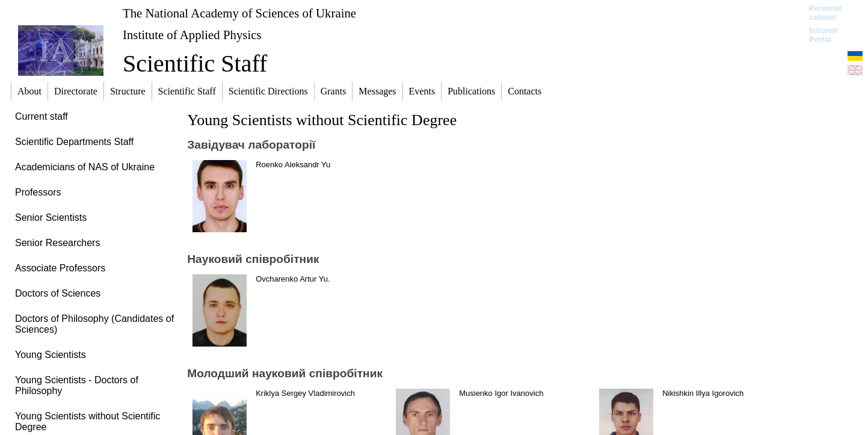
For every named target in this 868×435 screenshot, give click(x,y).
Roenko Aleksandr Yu (293, 165)
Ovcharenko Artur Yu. (293, 279)
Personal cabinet (826, 13)
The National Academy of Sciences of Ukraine (239, 13)
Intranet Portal (823, 35)
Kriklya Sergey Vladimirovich (305, 393)
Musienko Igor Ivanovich (501, 393)
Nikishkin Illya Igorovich (703, 393)
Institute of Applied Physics (192, 35)
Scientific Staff (195, 63)
